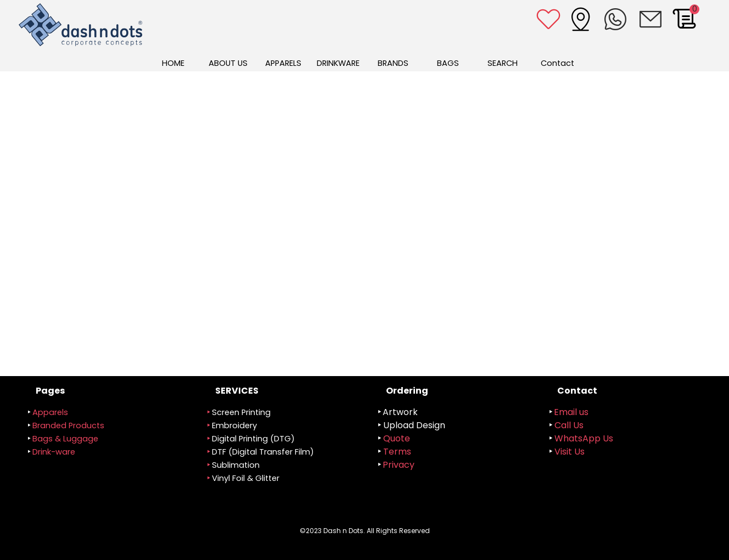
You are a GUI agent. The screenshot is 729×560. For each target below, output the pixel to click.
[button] (651, 19)
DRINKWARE (338, 63)
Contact (557, 63)
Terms (397, 452)
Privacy (399, 465)
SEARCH (503, 63)
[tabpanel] (284, 441)
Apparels (50, 412)
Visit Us (570, 452)
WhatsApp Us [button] (584, 438)
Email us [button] (571, 412)
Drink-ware (54, 452)
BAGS (448, 63)
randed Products (68, 425)
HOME (173, 63)
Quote (397, 438)
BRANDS (393, 63)
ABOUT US (228, 63)
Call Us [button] (569, 425)
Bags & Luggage (65, 439)
